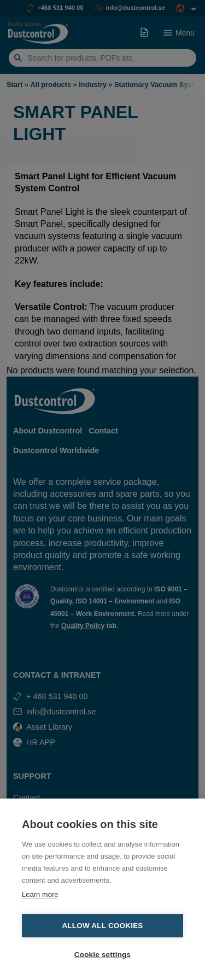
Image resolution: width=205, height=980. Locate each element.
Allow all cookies (102, 926)
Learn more (40, 894)
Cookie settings (103, 955)
